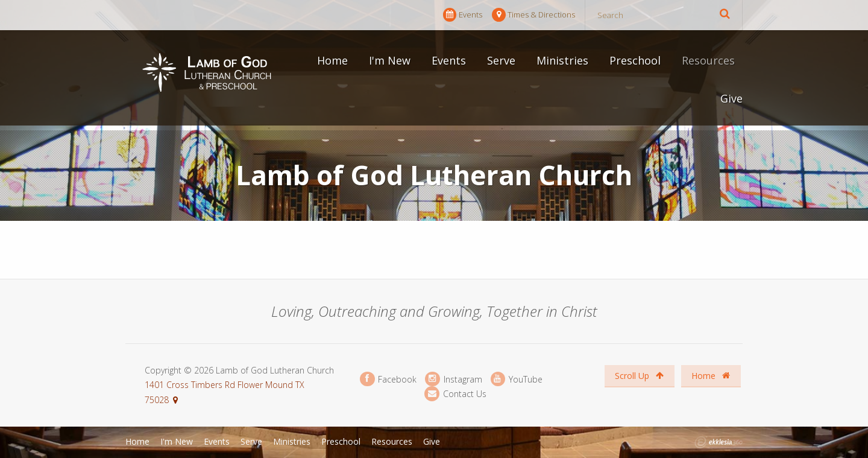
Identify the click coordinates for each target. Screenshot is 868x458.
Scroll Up (639, 376)
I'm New (390, 60)
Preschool (635, 60)
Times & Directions (533, 15)
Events (463, 15)
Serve (501, 60)
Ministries (562, 60)
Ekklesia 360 (719, 442)
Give (731, 98)
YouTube (517, 379)
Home (332, 60)
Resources (708, 60)
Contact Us (455, 394)
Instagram (453, 379)
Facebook (388, 379)
